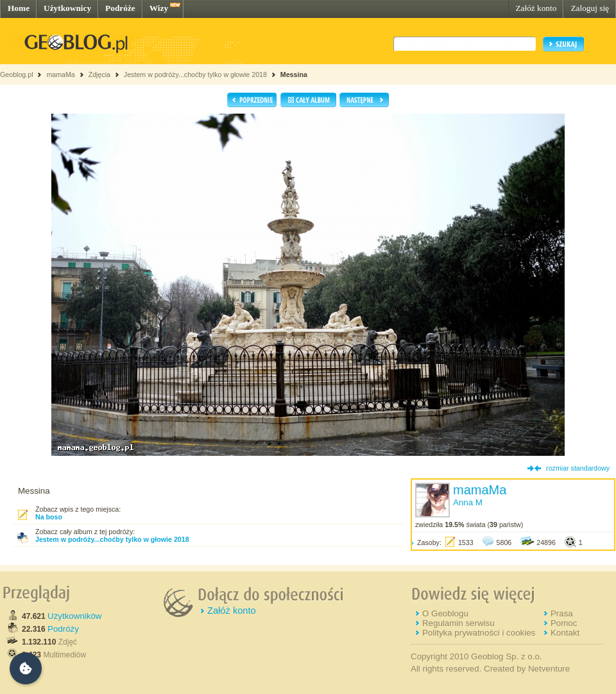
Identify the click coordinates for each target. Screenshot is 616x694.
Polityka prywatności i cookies (479, 633)
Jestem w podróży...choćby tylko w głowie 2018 (195, 74)
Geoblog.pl (17, 74)
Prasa (562, 613)
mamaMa (60, 74)
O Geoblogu (445, 613)
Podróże (120, 8)
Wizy (159, 8)
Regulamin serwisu (458, 623)
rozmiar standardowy (578, 468)
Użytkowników (74, 616)
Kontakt (565, 633)
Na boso (49, 517)
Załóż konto (536, 8)
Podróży (63, 629)
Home (19, 8)
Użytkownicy (67, 8)
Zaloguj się (590, 8)
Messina (294, 74)
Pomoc (564, 623)
